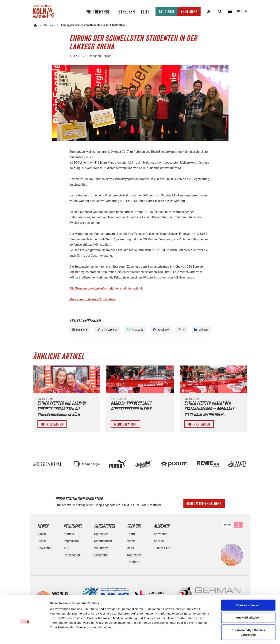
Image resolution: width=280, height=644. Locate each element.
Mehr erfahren (52, 424)
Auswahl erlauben (248, 602)
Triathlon (133, 562)
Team (131, 534)
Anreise (159, 541)
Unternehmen (103, 541)
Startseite (49, 25)
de (239, 11)
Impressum (71, 541)
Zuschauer (101, 555)
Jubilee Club (162, 548)
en (245, 11)
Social (42, 534)
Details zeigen (202, 636)
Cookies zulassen (248, 590)
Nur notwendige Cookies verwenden (248, 617)
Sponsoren (101, 534)
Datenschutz (72, 555)
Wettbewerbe (98, 11)
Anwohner (161, 534)
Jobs (130, 548)
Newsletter (44, 548)
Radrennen (134, 555)
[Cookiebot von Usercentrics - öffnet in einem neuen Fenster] (25, 637)
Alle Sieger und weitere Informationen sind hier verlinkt (106, 288)
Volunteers (101, 548)
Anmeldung (178, 11)
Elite (145, 11)
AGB (67, 548)
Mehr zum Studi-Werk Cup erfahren (93, 299)
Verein (131, 541)
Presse (42, 541)
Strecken (127, 11)
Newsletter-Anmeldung (204, 503)
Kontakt (69, 534)
